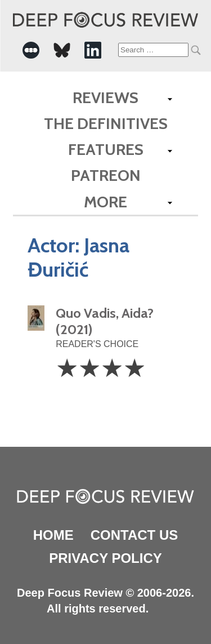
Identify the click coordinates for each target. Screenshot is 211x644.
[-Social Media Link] (31, 50)
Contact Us (134, 535)
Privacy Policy (105, 558)
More (105, 202)
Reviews (105, 97)
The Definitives (106, 123)
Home (53, 535)
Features (106, 149)
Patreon (106, 175)
